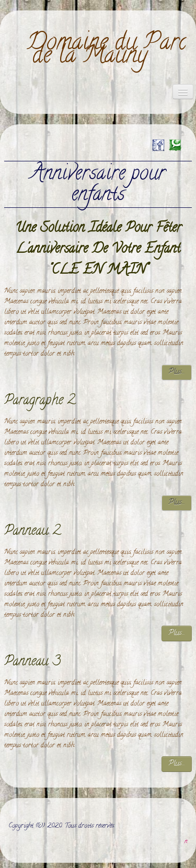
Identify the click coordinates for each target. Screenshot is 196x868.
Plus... (177, 372)
